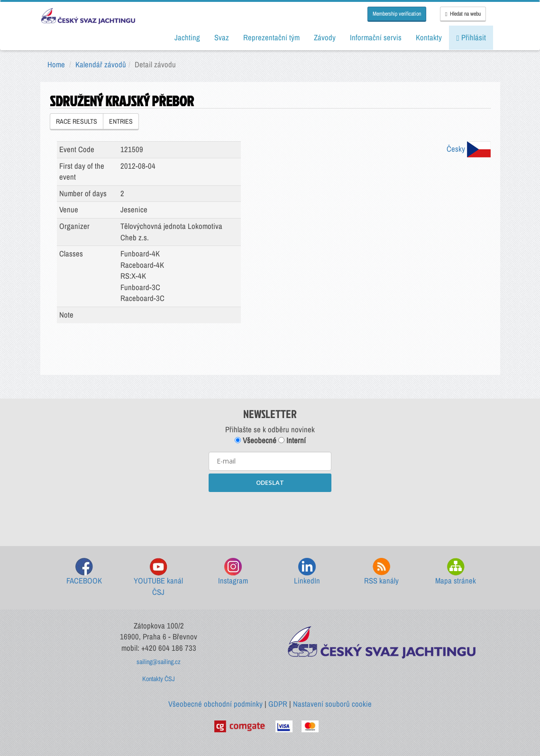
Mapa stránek (456, 572)
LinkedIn (307, 572)
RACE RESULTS (77, 121)
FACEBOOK (84, 572)
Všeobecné (256, 440)
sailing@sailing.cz (159, 662)
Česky (469, 149)
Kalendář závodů (101, 64)
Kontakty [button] (429, 37)
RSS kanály (381, 572)
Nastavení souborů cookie (332, 704)
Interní (292, 440)
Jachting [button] (187, 37)
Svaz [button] (222, 37)
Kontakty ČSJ (159, 679)
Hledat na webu (463, 14)
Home (56, 64)
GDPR (278, 704)
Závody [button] (325, 37)
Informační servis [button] (376, 37)
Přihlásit (471, 37)
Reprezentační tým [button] (271, 37)
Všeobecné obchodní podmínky (215, 704)
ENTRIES (121, 121)
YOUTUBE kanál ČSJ (158, 578)
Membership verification (397, 14)
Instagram (233, 572)
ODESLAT (270, 483)
